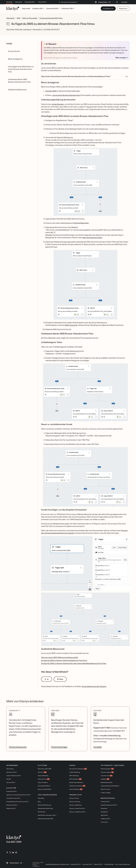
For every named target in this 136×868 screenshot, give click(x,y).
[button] (85, 182)
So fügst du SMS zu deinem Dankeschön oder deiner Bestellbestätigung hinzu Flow (74, 663)
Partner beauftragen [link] (59, 747)
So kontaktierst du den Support (94, 686)
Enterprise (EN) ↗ (30, 2)
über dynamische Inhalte (92, 238)
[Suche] (117, 2)
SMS (18, 18)
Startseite (9, 2)
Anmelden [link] (98, 747)
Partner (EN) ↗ (43, 2)
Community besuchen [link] (18, 747)
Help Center (19, 2)
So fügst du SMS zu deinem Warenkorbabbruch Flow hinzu (64, 660)
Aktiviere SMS (51, 91)
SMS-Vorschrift (71, 325)
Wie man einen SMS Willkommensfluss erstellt (60, 657)
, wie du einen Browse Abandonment (66, 95)
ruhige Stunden (58, 104)
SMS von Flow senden (30, 18)
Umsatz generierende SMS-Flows (51, 18)
